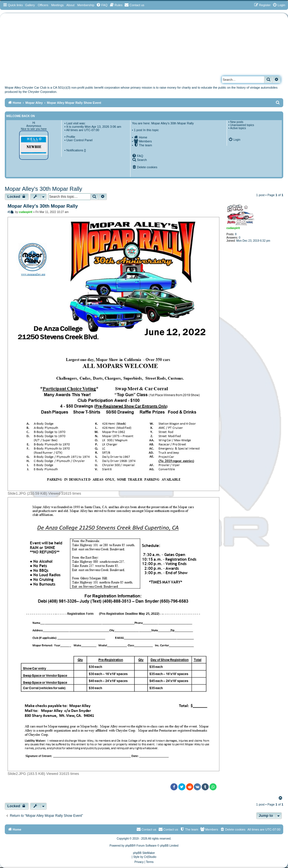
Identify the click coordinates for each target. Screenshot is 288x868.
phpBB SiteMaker (144, 853)
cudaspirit (233, 228)
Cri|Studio (150, 857)
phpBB (129, 846)
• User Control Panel (78, 140)
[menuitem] (102, 5)
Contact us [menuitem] (168, 829)
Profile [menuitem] (71, 137)
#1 (9, 212)
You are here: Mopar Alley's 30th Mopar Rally (163, 123)
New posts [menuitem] (237, 122)
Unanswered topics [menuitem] (242, 125)
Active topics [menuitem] (238, 128)
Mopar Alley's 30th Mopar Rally (43, 189)
